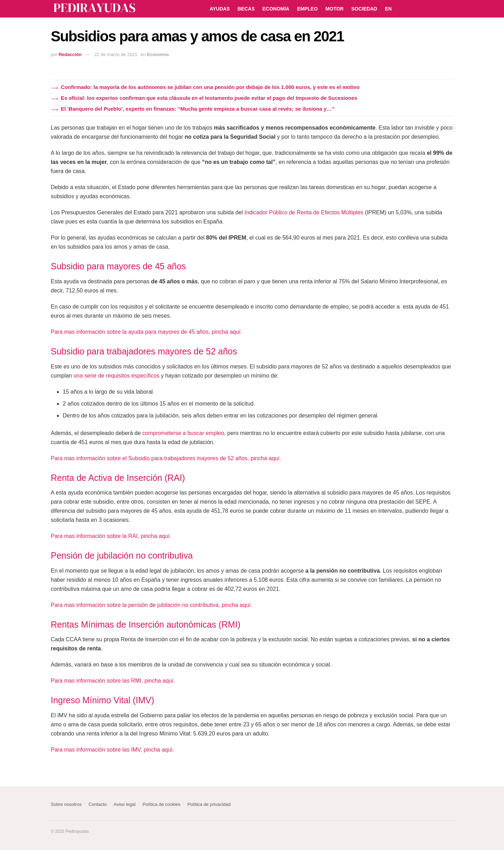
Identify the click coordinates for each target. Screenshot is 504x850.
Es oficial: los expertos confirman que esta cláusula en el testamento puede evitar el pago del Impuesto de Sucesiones (209, 98)
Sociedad (364, 9)
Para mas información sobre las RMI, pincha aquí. (113, 681)
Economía (276, 9)
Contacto (98, 804)
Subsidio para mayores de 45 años (118, 266)
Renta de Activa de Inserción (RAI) (118, 478)
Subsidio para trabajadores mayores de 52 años (144, 351)
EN (388, 9)
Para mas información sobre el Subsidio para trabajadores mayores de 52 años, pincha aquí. (166, 458)
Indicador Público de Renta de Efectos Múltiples (304, 212)
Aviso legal (125, 804)
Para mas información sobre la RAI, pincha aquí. (111, 536)
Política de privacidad (209, 804)
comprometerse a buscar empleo (183, 433)
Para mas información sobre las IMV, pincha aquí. (112, 750)
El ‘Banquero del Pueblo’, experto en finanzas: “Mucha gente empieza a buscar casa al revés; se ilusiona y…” (198, 109)
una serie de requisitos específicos (116, 376)
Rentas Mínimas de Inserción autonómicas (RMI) (146, 624)
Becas (246, 9)
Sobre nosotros (66, 804)
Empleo (307, 9)
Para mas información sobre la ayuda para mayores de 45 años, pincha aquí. (146, 332)
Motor (335, 9)
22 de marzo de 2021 (116, 54)
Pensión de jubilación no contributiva (122, 555)
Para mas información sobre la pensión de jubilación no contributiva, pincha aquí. (151, 605)
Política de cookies (161, 804)
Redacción (70, 54)
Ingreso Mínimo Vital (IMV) (102, 700)
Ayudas (220, 9)
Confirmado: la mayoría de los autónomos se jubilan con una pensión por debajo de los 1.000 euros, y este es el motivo (210, 87)
